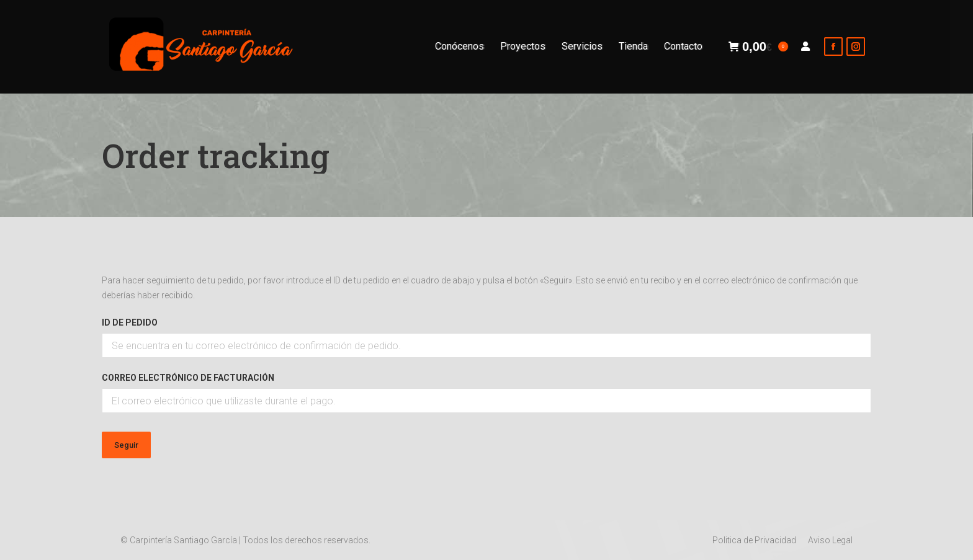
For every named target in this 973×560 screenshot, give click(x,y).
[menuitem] (460, 47)
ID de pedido (130, 322)
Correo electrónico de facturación (188, 378)
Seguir (126, 445)
